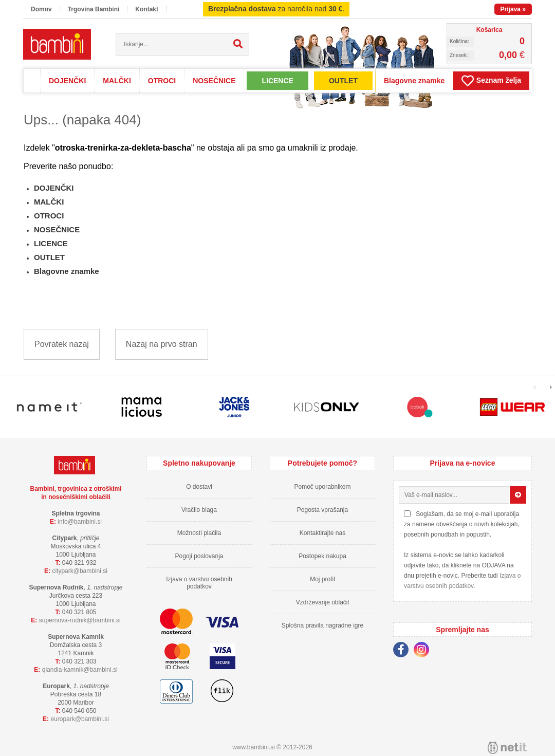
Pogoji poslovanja (199, 556)
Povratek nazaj (62, 344)
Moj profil (322, 579)
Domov (41, 9)
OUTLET (343, 81)
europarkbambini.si (80, 719)
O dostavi (199, 487)
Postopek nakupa (322, 556)
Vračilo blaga (199, 510)
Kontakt (147, 9)
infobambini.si (80, 522)
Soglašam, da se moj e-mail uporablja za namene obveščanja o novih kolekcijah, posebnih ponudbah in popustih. (462, 524)
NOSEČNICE (214, 81)
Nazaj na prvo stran (162, 344)
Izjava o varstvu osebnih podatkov (199, 583)
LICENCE (277, 81)
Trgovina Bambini (94, 9)
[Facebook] (403, 651)
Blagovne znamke (414, 81)
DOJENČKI (67, 81)
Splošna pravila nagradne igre (322, 625)
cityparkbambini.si (80, 571)
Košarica (489, 30)
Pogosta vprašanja (322, 510)
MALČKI (117, 81)
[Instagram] (424, 651)
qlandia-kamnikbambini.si (80, 670)
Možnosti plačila (199, 533)
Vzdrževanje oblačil (322, 602)
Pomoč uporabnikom (322, 487)
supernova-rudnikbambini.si (80, 620)
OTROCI (162, 81)
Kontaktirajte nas (322, 533)
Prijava (513, 9)
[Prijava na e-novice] (518, 495)
